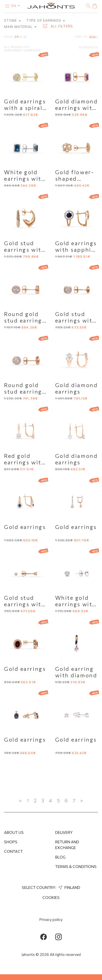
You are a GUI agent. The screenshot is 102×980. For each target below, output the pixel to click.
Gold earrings (25, 527)
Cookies (51, 897)
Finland (69, 887)
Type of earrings (46, 20)
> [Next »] (82, 800)
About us (14, 832)
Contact (13, 851)
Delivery (64, 832)
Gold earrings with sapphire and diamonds (77, 250)
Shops (11, 842)
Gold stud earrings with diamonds (76, 320)
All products (16, 47)
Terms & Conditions (76, 866)
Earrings (32, 50)
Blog (60, 857)
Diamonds (13, 50)
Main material (20, 27)
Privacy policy (51, 919)
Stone (13, 20)
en (17, 5)
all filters (57, 26)
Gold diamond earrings (77, 388)
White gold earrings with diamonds (76, 604)
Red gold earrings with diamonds (25, 462)
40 (21, 37)
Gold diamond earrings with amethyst (77, 108)
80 (25, 37)
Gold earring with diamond (76, 672)
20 (17, 37)
